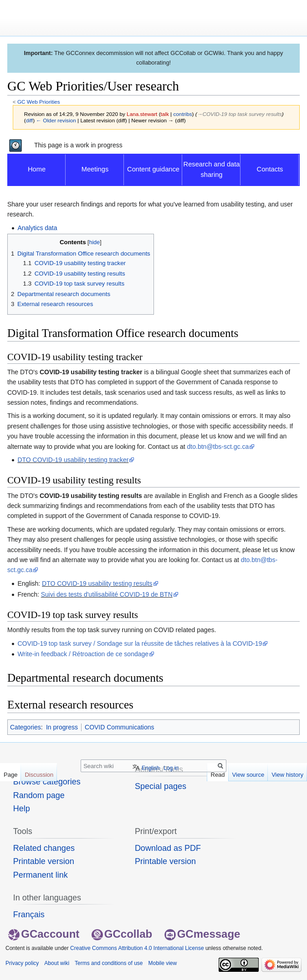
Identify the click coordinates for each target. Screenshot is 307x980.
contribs (182, 114)
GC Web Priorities (39, 102)
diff (29, 120)
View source (248, 775)
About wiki (57, 963)
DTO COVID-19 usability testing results (97, 583)
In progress (62, 727)
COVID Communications (120, 727)
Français (29, 915)
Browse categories (47, 782)
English (151, 768)
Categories (26, 727)
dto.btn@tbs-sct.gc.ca (218, 447)
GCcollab (122, 934)
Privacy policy (22, 963)
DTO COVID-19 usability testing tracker (73, 460)
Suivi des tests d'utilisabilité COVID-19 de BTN (107, 594)
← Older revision (56, 120)
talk (165, 114)
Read (218, 775)
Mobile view (162, 963)
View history (287, 775)
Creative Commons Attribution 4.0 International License (137, 948)
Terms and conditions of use (109, 963)
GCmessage (202, 934)
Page (10, 775)
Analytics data (37, 228)
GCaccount (44, 934)
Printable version (44, 861)
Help (22, 809)
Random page (39, 795)
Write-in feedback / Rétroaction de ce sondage (83, 654)
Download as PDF (168, 848)
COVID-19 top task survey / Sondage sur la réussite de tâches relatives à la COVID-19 (140, 643)
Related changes (44, 848)
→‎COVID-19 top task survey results (240, 114)
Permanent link (41, 875)
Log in (171, 768)
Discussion (39, 775)
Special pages (161, 786)
